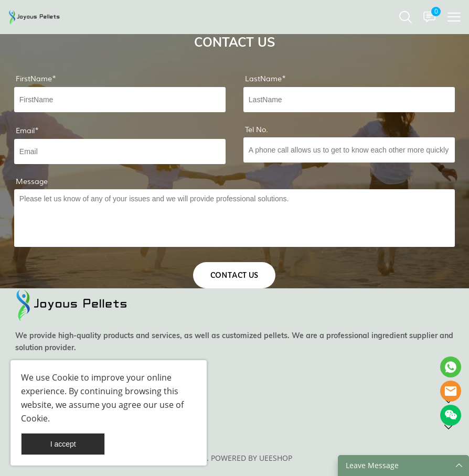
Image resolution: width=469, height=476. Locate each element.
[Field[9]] (120, 152)
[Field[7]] (120, 100)
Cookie (65, 377)
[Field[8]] (349, 100)
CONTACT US (234, 275)
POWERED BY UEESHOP (252, 458)
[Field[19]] (349, 150)
